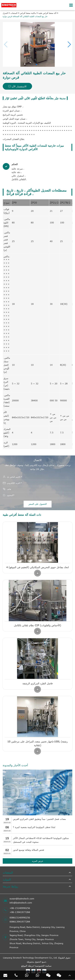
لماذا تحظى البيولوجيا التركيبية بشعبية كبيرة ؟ (34, 827)
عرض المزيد (38, 861)
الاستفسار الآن (17, 86)
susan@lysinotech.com (22, 899)
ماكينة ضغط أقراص (28, 13)
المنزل (5, 13)
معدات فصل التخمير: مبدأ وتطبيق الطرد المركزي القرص (39, 819)
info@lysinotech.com (21, 903)
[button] (69, 44)
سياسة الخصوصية (43, 966)
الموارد (7, 879)
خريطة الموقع (28, 966)
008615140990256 (20, 918)
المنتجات (14, 13)
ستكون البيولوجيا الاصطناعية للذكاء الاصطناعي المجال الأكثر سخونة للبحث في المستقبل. (41, 840)
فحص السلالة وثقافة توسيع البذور (28, 850)
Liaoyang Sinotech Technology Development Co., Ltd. (30, 958)
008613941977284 (20, 922)
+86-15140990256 (20, 908)
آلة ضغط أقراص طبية (47, 13)
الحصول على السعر (38, 504)
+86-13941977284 (20, 912)
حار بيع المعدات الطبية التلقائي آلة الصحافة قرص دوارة (25, 16)
